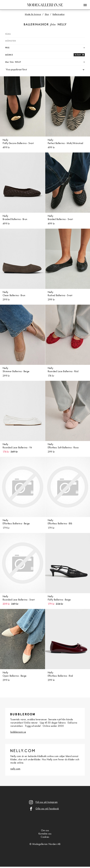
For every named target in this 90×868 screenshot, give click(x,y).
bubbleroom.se (18, 732)
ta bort (78, 55)
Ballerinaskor (36, 25)
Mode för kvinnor (33, 14)
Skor (47, 14)
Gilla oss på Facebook (47, 809)
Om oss (45, 831)
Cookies (45, 837)
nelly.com (15, 769)
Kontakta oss (45, 834)
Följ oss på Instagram (47, 802)
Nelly (62, 25)
